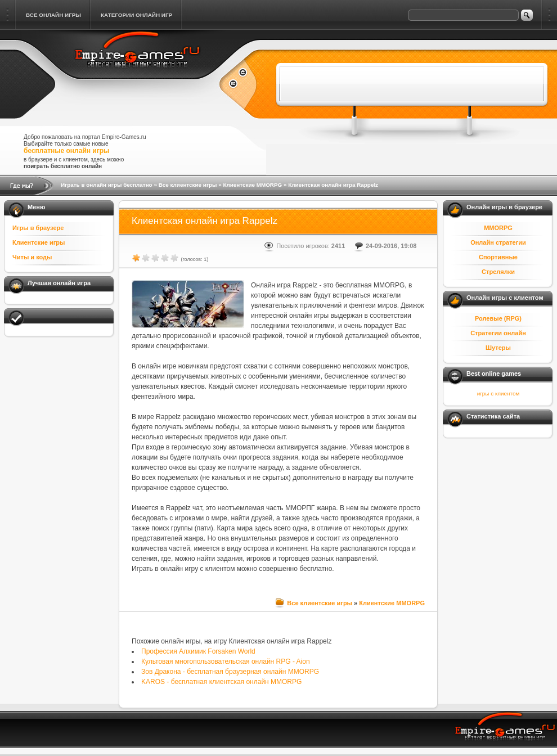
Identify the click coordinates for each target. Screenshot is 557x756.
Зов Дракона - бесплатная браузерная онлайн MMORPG (230, 672)
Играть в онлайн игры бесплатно (107, 185)
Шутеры (498, 348)
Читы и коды (32, 257)
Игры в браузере (38, 228)
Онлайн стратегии (498, 242)
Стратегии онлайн (498, 333)
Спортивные (498, 257)
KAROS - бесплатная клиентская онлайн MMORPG (221, 682)
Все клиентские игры (188, 185)
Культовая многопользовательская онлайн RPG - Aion (226, 661)
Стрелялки (498, 272)
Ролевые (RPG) (498, 318)
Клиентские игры (39, 242)
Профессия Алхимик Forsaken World (198, 651)
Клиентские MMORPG (252, 185)
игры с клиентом (498, 393)
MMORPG (498, 228)
